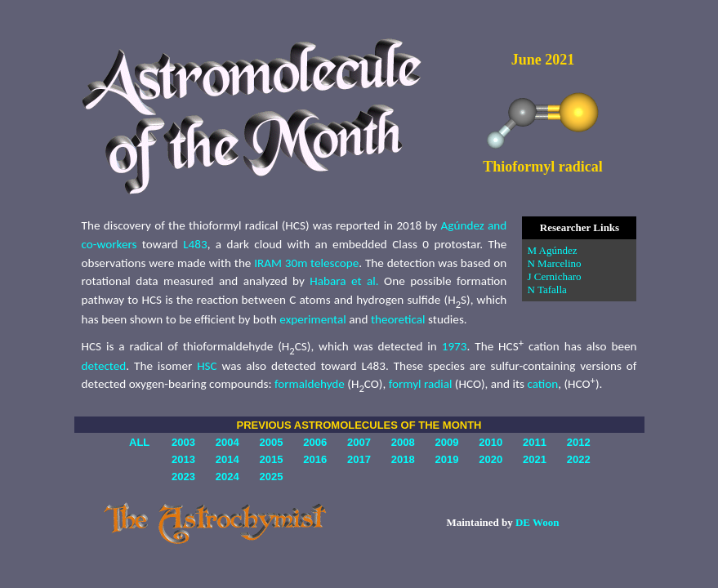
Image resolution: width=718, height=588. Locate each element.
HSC (207, 366)
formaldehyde (310, 384)
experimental (312, 319)
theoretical (398, 319)
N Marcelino (554, 263)
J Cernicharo (554, 276)
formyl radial (421, 384)
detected (104, 366)
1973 (455, 346)
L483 (195, 244)
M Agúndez (552, 250)
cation (542, 384)
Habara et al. (344, 281)
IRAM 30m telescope (306, 263)
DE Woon (537, 522)
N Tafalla (546, 290)
